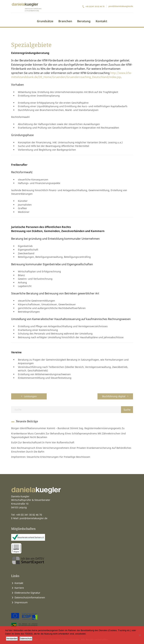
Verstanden (12, 638)
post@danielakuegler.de (121, 6)
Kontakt (101, 21)
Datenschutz (26, 638)
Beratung (84, 21)
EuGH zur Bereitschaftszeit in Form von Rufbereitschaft (43, 442)
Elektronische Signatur (27, 593)
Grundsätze (45, 21)
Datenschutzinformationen (30, 597)
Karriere (19, 588)
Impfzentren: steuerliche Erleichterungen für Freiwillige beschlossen (51, 457)
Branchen (65, 21)
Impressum (21, 602)
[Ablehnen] (140, 635)
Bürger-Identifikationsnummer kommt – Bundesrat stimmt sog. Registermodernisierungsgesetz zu (68, 428)
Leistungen (29, 396)
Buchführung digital (115, 396)
